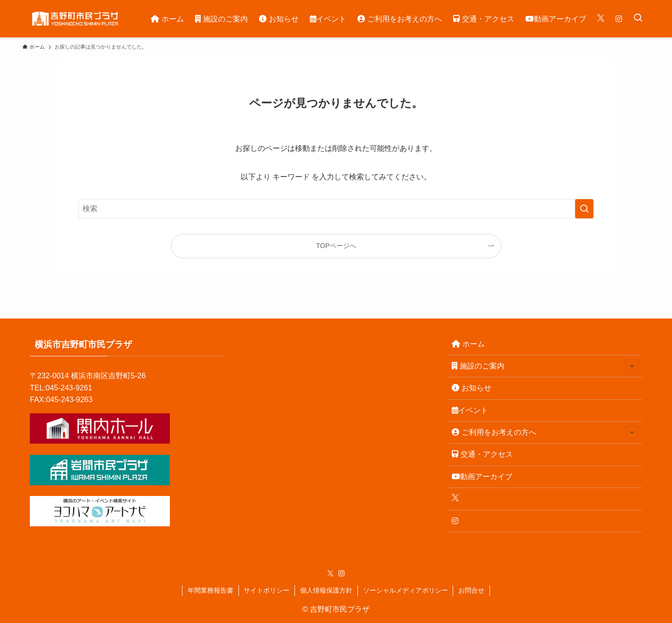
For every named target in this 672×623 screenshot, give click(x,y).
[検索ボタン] (638, 19)
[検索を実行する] (584, 209)
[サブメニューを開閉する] (632, 366)
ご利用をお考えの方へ (545, 432)
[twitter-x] (330, 573)
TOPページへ (336, 246)
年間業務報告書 (210, 590)
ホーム (468, 344)
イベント (470, 410)
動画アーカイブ (482, 477)
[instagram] (342, 573)
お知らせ (472, 388)
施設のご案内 (545, 366)
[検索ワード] (336, 209)
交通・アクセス (482, 454)
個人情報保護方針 (326, 590)
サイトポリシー (266, 590)
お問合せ (471, 590)
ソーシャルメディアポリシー (406, 590)
